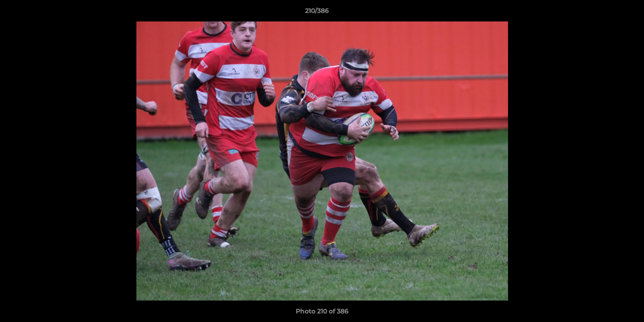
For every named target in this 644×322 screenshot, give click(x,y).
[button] (606, 13)
